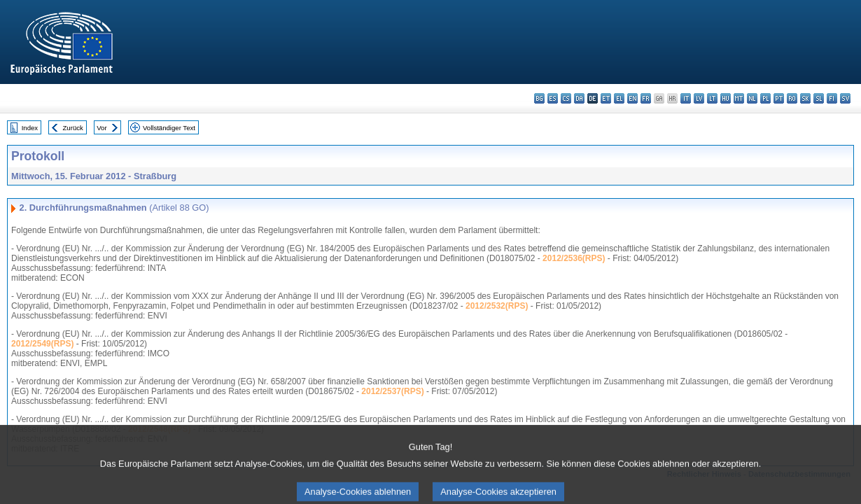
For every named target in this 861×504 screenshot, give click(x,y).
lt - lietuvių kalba (712, 98)
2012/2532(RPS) (497, 306)
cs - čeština (566, 98)
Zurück (73, 128)
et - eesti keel (606, 98)
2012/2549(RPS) (42, 344)
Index (30, 128)
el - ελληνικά (619, 98)
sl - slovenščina (819, 98)
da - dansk (579, 98)
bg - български (539, 98)
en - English (632, 98)
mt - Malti (739, 98)
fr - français (646, 98)
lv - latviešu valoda (699, 98)
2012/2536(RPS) (574, 258)
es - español (553, 98)
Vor (101, 128)
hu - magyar (726, 98)
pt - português (779, 98)
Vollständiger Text (169, 128)
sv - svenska (845, 98)
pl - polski (765, 98)
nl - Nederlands (752, 98)
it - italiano (686, 98)
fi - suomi (832, 98)
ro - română (792, 98)
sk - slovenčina (805, 98)
